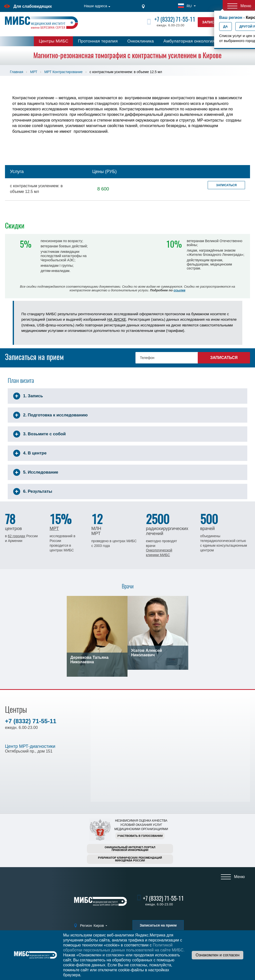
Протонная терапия (98, 41)
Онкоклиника (141, 41)
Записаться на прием (158, 925)
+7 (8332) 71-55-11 (175, 19)
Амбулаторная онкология (189, 41)
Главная (17, 72)
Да (225, 26)
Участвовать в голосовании (140, 836)
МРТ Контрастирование (64, 72)
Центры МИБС (54, 41)
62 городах (16, 536)
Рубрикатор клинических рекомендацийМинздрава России (130, 859)
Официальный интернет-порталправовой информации (130, 849)
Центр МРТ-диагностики (30, 746)
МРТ (34, 72)
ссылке (179, 290)
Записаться (226, 185)
